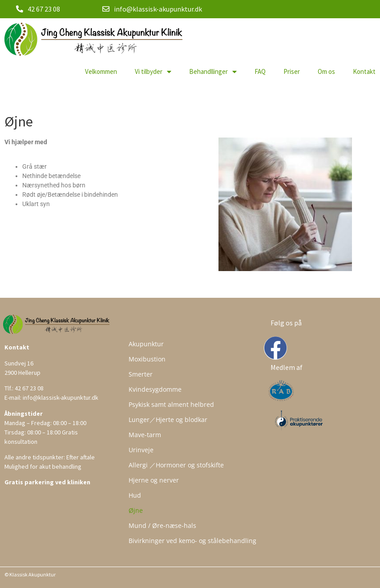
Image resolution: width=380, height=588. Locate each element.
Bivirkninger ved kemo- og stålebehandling (192, 541)
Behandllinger (213, 72)
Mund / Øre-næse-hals (162, 525)
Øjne (136, 510)
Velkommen (101, 71)
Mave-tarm (145, 435)
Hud (135, 495)
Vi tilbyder (153, 72)
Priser (292, 71)
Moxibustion (147, 359)
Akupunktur (146, 344)
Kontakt (364, 71)
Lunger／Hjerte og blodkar (168, 420)
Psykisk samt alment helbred (171, 404)
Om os (326, 71)
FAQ (260, 71)
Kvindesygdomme (155, 389)
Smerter (141, 374)
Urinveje (141, 450)
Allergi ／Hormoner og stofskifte (176, 465)
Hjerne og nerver (154, 480)
